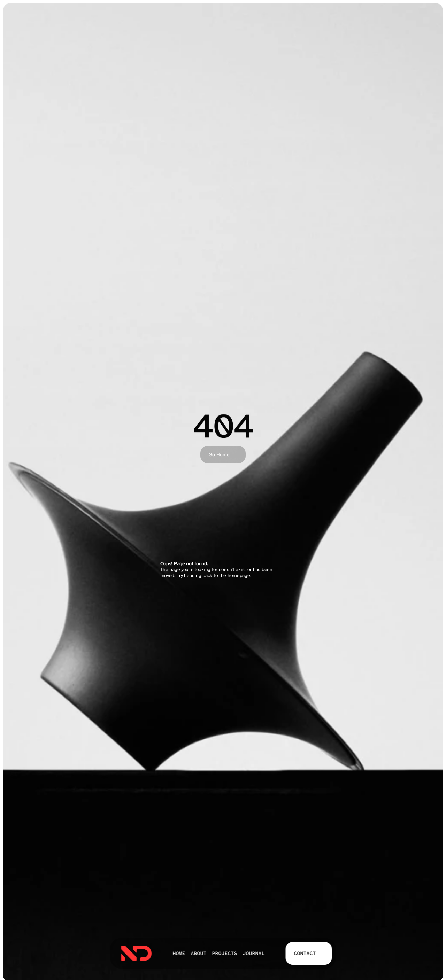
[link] (137, 953)
